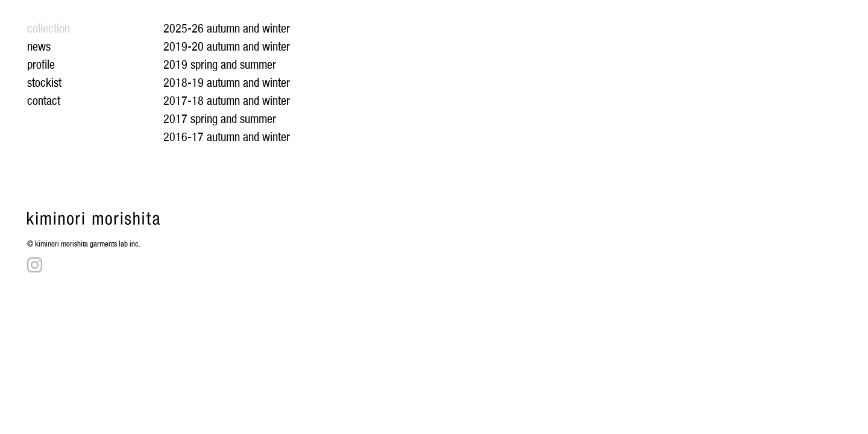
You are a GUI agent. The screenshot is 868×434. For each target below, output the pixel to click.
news (39, 46)
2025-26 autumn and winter (227, 28)
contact (44, 101)
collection (49, 28)
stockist (44, 83)
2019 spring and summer (220, 64)
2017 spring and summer (220, 119)
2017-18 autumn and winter (227, 101)
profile (41, 64)
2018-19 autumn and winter (227, 83)
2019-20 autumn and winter (227, 46)
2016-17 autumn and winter (227, 137)
